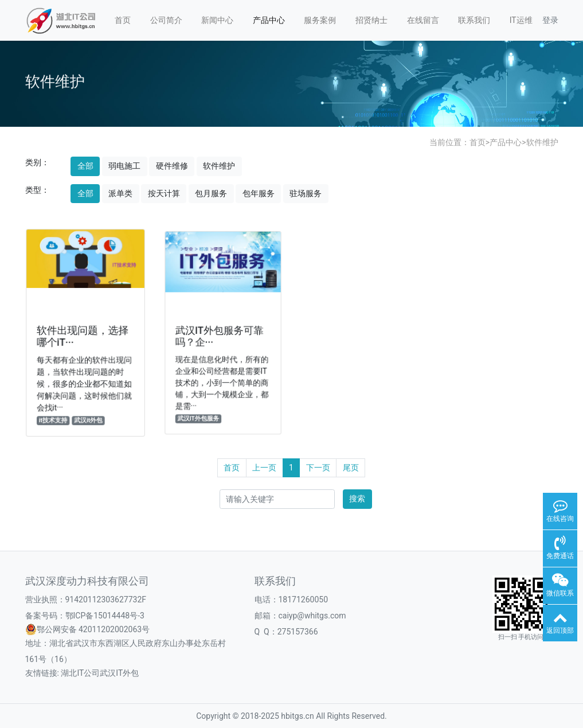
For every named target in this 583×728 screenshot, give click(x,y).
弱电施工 (124, 166)
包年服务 (259, 193)
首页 (123, 20)
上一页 (264, 468)
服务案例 (320, 20)
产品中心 (269, 20)
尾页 (351, 468)
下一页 (318, 468)
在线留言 (423, 20)
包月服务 (211, 193)
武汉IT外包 (119, 673)
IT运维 (521, 20)
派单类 (120, 193)
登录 (550, 20)
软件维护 (542, 142)
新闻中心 (217, 20)
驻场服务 (306, 193)
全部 (85, 166)
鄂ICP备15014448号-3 (105, 616)
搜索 (357, 499)
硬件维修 (172, 166)
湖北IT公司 (80, 673)
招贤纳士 (371, 20)
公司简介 (166, 20)
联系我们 (474, 20)
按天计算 (164, 193)
